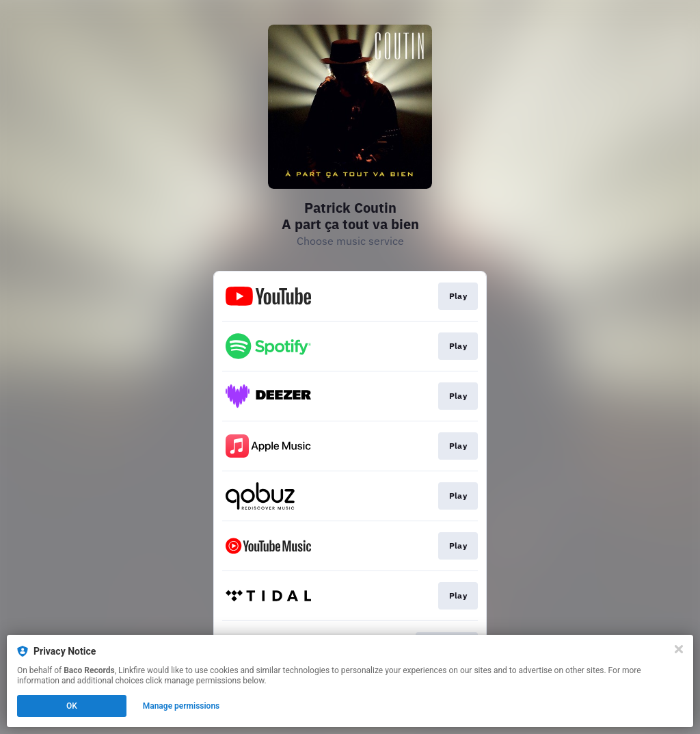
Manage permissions (181, 706)
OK (72, 706)
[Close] (679, 649)
